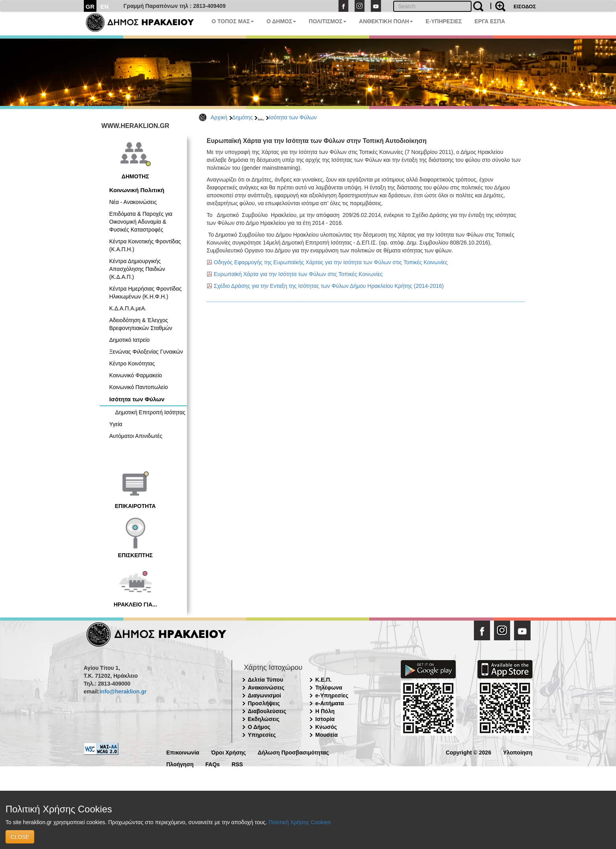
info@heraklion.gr (123, 691)
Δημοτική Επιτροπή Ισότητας (150, 412)
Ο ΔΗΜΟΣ (281, 21)
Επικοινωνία (183, 752)
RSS (237, 764)
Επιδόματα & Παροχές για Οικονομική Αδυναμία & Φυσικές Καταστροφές (141, 222)
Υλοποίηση (518, 752)
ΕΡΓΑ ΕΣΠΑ (490, 21)
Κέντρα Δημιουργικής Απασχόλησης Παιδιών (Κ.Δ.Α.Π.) (137, 269)
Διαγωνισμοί (265, 695)
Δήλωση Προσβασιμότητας (293, 752)
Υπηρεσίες (262, 735)
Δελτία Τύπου (266, 680)
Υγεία (116, 424)
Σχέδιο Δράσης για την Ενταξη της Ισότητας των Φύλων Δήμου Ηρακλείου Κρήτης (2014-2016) (329, 286)
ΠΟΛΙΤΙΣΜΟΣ (327, 21)
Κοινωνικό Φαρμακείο (136, 375)
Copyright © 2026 (469, 752)
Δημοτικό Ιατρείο (130, 340)
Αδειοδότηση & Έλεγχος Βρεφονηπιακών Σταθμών (141, 324)
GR (90, 6)
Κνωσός (326, 727)
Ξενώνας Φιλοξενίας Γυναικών (146, 352)
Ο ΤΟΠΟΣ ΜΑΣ (233, 21)
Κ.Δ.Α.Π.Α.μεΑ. (128, 308)
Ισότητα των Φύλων (293, 117)
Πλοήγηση (180, 764)
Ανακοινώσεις (266, 688)
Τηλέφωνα (329, 688)
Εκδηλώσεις (264, 719)
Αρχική (219, 117)
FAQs (213, 764)
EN (105, 6)
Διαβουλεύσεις (267, 711)
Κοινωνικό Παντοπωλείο (139, 387)
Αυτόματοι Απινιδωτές (136, 436)
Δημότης (243, 117)
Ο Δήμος (259, 727)
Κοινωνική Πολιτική (137, 190)
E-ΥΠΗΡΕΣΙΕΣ (444, 21)
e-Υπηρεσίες (332, 695)
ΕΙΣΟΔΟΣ (525, 6)
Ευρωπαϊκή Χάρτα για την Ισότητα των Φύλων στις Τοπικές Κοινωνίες (298, 274)
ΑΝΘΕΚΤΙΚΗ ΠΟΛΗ (386, 21)
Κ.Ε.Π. (323, 680)
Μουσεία (326, 735)
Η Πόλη (325, 711)
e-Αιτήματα (330, 703)
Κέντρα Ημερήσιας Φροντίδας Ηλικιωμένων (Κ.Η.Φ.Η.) (146, 293)
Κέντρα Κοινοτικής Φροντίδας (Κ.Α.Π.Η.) (145, 245)
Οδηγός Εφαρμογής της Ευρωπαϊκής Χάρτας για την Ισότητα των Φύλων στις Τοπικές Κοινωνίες (331, 262)
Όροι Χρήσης (228, 752)
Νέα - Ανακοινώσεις (133, 202)
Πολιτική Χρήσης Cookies (300, 822)
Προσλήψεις (264, 703)
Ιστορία (325, 719)
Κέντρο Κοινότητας (132, 363)
